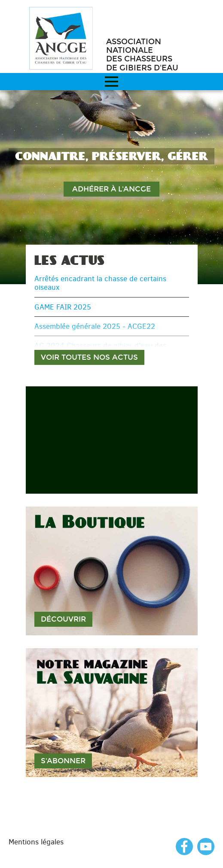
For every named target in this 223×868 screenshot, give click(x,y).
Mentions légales (36, 842)
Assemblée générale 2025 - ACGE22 (95, 326)
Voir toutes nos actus (89, 357)
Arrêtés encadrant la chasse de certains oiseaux (100, 283)
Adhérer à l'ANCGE (111, 189)
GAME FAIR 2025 (63, 307)
